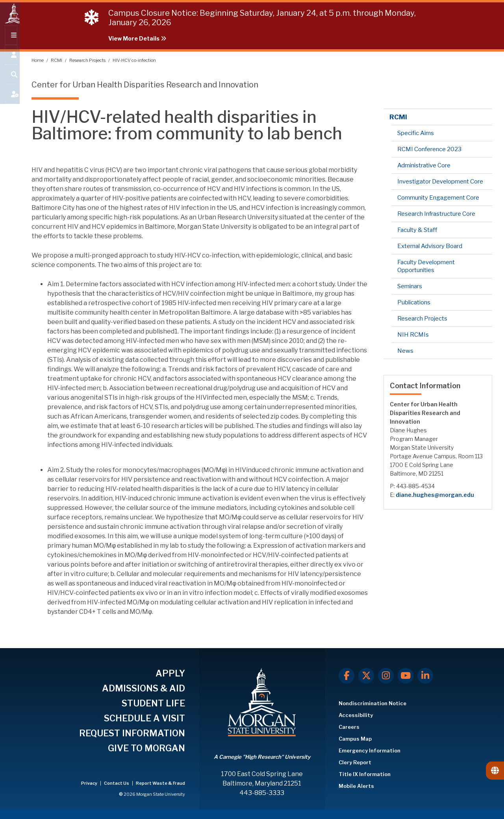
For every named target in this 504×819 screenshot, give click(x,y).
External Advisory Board (430, 246)
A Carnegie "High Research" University (262, 757)
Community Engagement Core (438, 198)
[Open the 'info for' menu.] (10, 64)
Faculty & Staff (417, 230)
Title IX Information (365, 774)
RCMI (57, 60)
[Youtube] (406, 676)
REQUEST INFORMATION (132, 733)
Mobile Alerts (356, 786)
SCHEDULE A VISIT (145, 718)
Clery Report (355, 762)
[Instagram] (386, 676)
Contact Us (117, 783)
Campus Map (355, 739)
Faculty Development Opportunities (426, 266)
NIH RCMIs (413, 335)
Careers (349, 727)
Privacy (90, 783)
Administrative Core (424, 165)
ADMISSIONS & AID (144, 688)
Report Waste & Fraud (160, 783)
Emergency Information (370, 750)
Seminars (410, 286)
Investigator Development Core (440, 182)
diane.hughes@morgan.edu (435, 495)
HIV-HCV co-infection (134, 60)
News (405, 351)
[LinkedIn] (425, 676)
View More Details (137, 38)
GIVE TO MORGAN (146, 748)
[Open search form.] (10, 83)
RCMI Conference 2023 (429, 149)
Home (38, 60)
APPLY (170, 673)
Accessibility (356, 715)
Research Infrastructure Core (436, 214)
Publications (414, 302)
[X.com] (366, 676)
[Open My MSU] (10, 103)
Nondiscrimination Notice (372, 703)
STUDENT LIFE (153, 703)
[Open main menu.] (10, 44)
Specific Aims (416, 133)
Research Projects (88, 60)
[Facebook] (346, 676)
